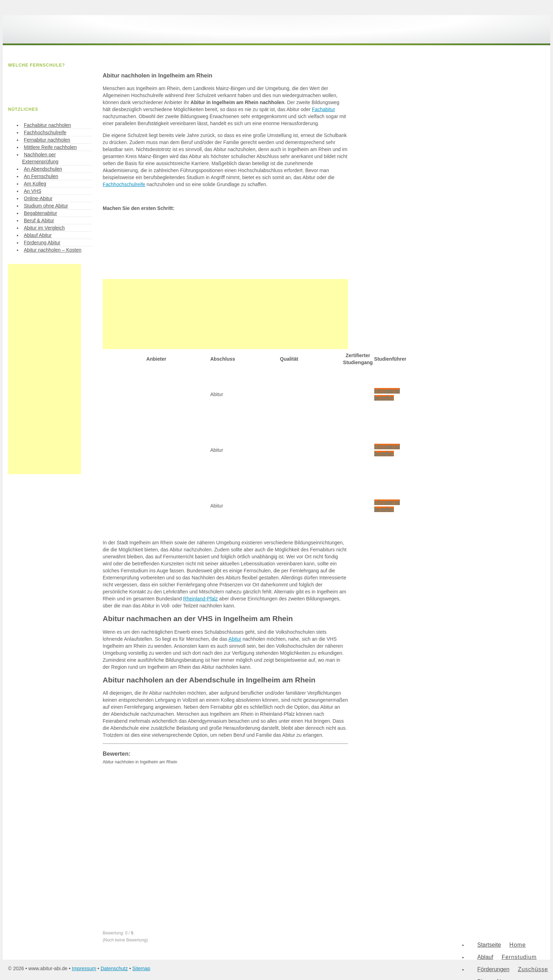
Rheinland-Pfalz (201, 599)
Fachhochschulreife (124, 184)
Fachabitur (323, 109)
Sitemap (141, 968)
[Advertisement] (225, 314)
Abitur (235, 639)
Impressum (84, 968)
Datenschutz (114, 968)
